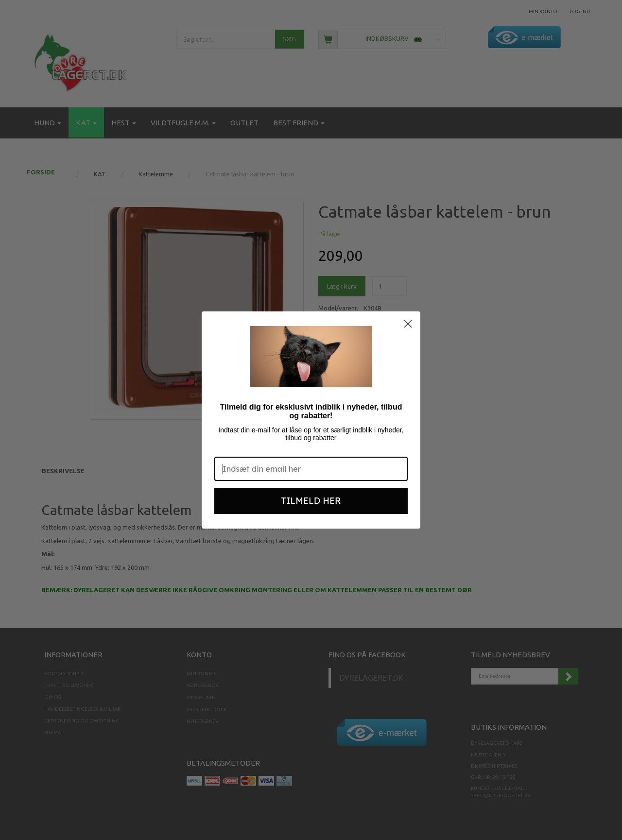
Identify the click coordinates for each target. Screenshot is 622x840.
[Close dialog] (408, 324)
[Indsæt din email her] (311, 469)
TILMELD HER (311, 501)
